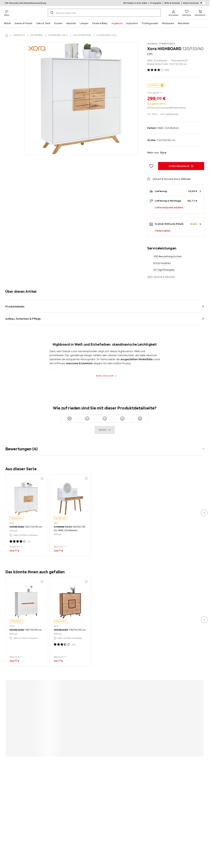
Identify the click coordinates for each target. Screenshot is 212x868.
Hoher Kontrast (194, 3)
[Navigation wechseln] (7, 13)
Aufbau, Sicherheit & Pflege (23, 319)
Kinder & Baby (100, 23)
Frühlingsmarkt (150, 23)
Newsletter (184, 23)
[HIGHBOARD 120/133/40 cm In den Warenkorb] (181, 166)
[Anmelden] (173, 13)
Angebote (117, 23)
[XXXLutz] (28, 13)
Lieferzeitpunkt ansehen (169, 207)
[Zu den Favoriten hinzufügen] (151, 166)
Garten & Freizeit (23, 23)
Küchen (58, 23)
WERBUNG (154, 85)
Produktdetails (15, 306)
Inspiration (132, 23)
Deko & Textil (43, 23)
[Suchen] (52, 13)
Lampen (84, 23)
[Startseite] (7, 35)
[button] (105, 447)
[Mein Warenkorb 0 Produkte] (200, 13)
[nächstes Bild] (204, 513)
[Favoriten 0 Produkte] (187, 13)
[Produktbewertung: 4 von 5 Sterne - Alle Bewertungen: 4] (158, 70)
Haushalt (71, 23)
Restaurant (168, 23)
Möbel (7, 23)
